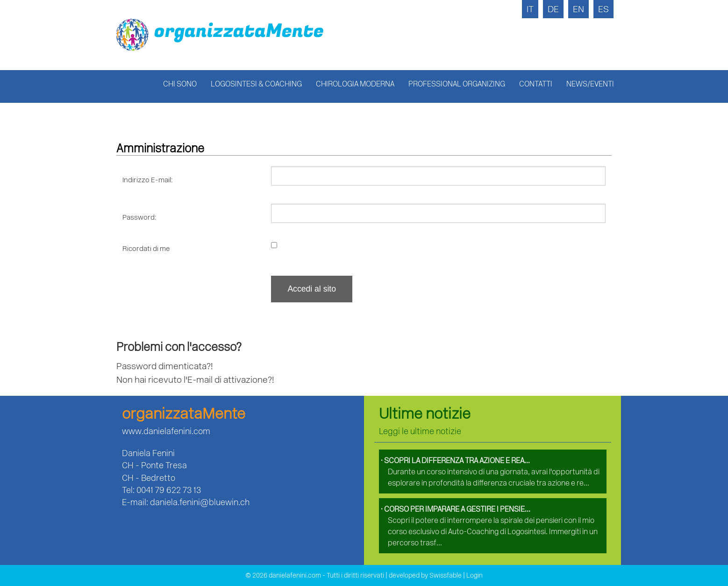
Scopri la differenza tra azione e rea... (455, 461)
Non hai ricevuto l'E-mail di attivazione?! (195, 380)
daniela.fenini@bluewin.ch (200, 502)
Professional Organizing (457, 84)
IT (530, 9)
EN (578, 9)
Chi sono (180, 84)
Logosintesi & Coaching (256, 84)
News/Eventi (590, 84)
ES (603, 9)
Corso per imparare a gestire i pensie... (456, 509)
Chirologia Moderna (355, 84)
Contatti (536, 84)
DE (553, 9)
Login (475, 575)
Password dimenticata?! (164, 366)
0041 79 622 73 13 (169, 490)
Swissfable (446, 575)
